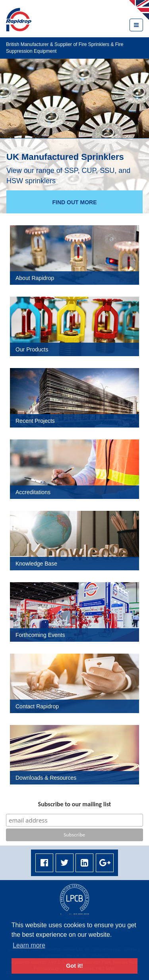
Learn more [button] (29, 945)
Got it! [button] (74, 966)
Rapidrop (19, 20)
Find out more (75, 202)
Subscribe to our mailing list (75, 804)
